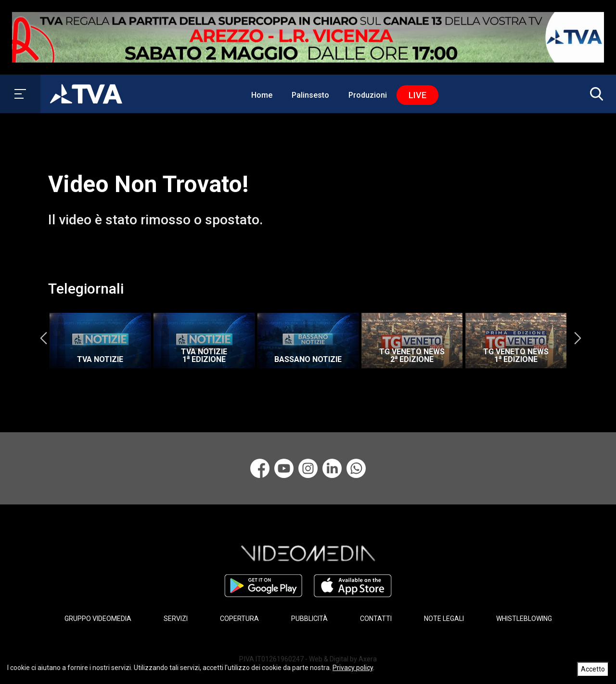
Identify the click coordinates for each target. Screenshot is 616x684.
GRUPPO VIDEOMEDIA (98, 619)
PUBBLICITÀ (309, 619)
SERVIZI (176, 619)
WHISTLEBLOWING (524, 619)
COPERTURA (239, 619)
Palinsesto (310, 95)
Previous (43, 338)
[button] (594, 94)
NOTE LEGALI (444, 619)
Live (417, 95)
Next (577, 338)
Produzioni (368, 95)
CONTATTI (376, 619)
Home (262, 95)
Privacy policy (353, 668)
